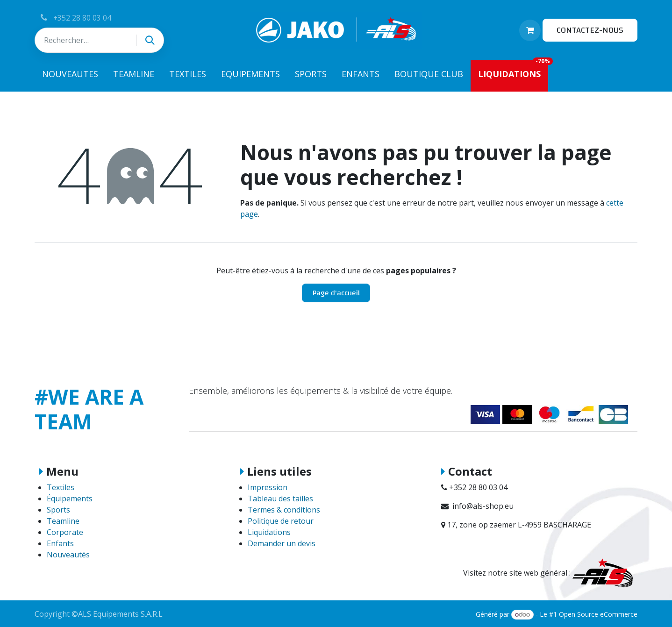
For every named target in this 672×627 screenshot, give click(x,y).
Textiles (61, 487)
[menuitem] (70, 76)
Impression (268, 487)
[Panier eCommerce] (530, 30)
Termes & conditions (284, 510)
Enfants (60, 543)
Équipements (70, 499)
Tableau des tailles (280, 499)
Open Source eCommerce (598, 614)
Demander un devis (282, 543)
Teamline (63, 521)
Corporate (65, 532)
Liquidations (269, 532)
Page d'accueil (336, 293)
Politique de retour (281, 521)
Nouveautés (68, 555)
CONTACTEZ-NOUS (590, 30)
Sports (58, 510)
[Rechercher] (150, 40)
